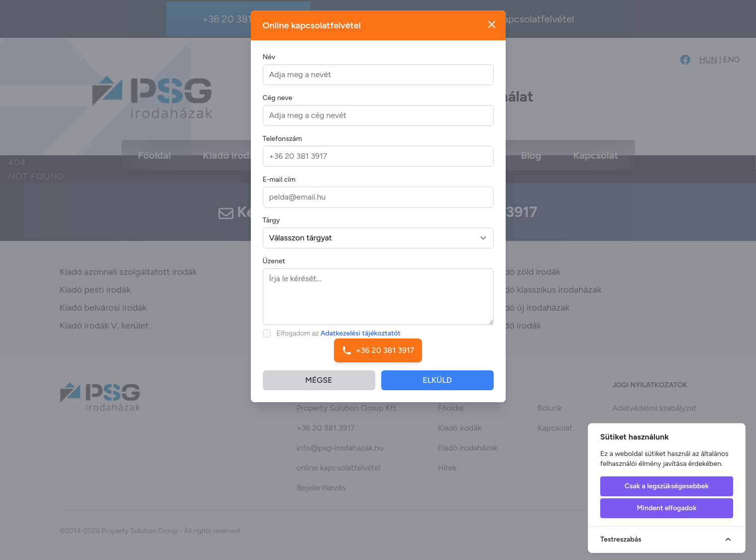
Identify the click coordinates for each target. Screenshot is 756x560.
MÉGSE (319, 386)
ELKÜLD (437, 386)
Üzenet (274, 267)
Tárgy (271, 226)
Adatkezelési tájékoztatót (361, 339)
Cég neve (278, 103)
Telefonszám (282, 144)
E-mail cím (279, 185)
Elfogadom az (339, 339)
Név (269, 62)
